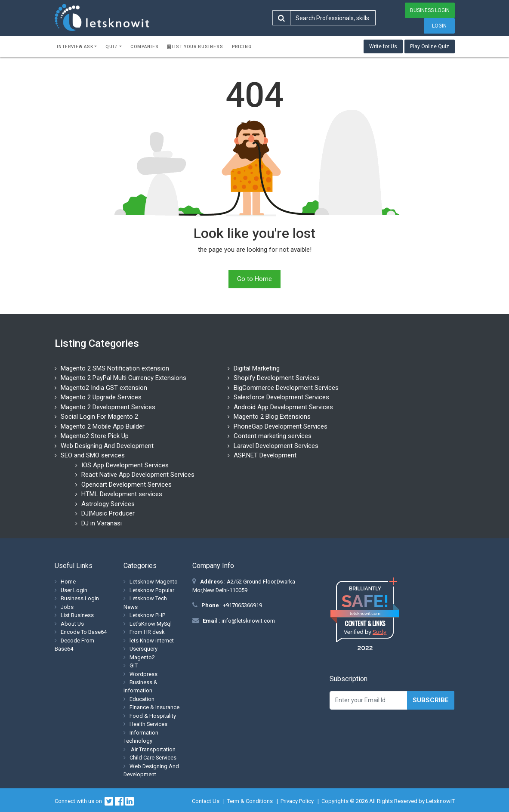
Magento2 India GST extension (104, 388)
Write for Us (383, 46)
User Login (74, 590)
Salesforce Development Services (281, 397)
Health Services (148, 724)
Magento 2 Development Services (108, 407)
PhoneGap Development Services (281, 426)
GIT (134, 665)
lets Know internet (152, 641)
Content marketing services (273, 436)
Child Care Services (153, 758)
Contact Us (206, 801)
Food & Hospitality (153, 716)
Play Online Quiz (430, 46)
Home (68, 582)
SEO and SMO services (93, 455)
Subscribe (431, 700)
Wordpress (143, 674)
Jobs (67, 607)
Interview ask (75, 47)
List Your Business (195, 47)
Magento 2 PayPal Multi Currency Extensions (123, 378)
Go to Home (254, 279)
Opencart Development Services (126, 485)
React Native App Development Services (138, 475)
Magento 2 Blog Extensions (272, 417)
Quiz (112, 47)
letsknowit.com (365, 613)
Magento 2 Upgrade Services (101, 397)
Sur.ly (379, 632)
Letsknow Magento (154, 582)
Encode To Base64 (84, 632)
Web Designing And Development (107, 446)
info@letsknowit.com (248, 621)
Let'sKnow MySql (151, 624)
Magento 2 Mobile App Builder (103, 426)
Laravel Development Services (276, 446)
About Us (72, 624)
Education (142, 699)
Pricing (242, 47)
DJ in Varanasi (102, 523)
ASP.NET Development (265, 455)
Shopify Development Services (277, 378)
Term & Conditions (250, 801)
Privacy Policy (297, 801)
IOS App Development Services (125, 465)
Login (439, 26)
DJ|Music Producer (108, 513)
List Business (77, 615)
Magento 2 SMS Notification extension (115, 368)
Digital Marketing (257, 368)
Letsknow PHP (147, 615)
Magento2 (142, 657)
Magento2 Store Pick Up (95, 436)
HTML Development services (122, 494)
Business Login (430, 10)
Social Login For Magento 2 (99, 417)
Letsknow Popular (152, 590)
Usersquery (143, 649)
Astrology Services (108, 504)
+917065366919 (242, 605)
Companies (145, 47)
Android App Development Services (283, 407)
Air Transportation (153, 749)
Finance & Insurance (154, 707)
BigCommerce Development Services (286, 388)
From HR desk (147, 632)
